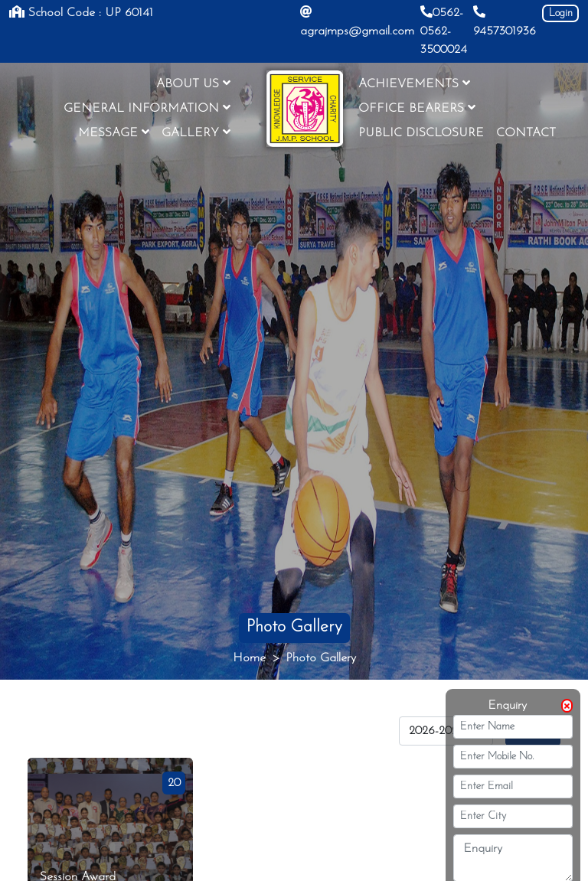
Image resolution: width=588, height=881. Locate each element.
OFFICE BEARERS (417, 108)
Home (249, 658)
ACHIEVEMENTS (414, 83)
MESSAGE (114, 132)
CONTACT (526, 133)
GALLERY (196, 132)
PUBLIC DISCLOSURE (421, 133)
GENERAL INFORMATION (147, 108)
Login (561, 13)
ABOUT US (193, 83)
